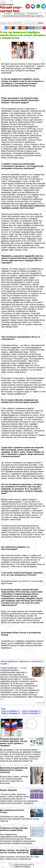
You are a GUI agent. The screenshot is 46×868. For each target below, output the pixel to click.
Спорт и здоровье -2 (31, 711)
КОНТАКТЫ (32, 14)
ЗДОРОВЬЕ (19, 14)
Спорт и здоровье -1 (10, 711)
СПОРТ (8, 14)
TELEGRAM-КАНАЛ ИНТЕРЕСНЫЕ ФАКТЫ (23, 16)
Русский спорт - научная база (11, 9)
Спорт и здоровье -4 (31, 714)
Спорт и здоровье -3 (10, 714)
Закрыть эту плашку (22, 866)
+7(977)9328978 (7, 5)
